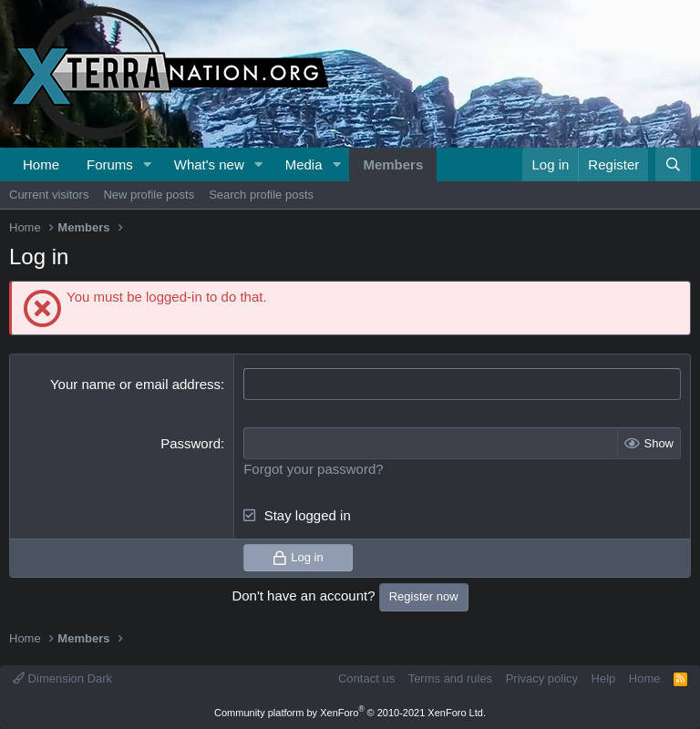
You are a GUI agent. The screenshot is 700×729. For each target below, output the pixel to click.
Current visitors (49, 195)
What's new (209, 164)
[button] (148, 164)
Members (393, 164)
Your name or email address (135, 384)
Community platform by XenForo (350, 713)
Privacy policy (542, 678)
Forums (110, 164)
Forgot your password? (313, 469)
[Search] (673, 164)
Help (604, 678)
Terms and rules (450, 678)
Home (41, 164)
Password (190, 443)
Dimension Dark (62, 678)
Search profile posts (261, 195)
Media (304, 164)
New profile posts (149, 195)
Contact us (366, 678)
